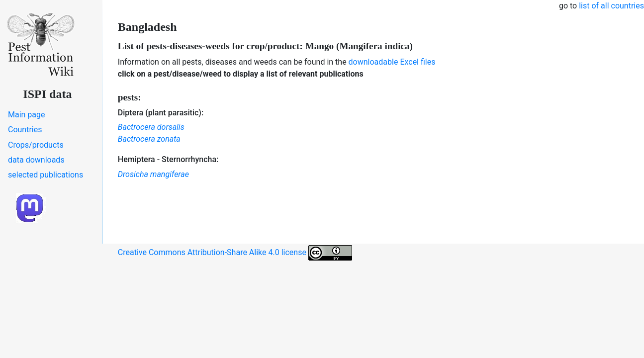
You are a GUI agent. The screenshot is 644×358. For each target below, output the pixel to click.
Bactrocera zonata (149, 139)
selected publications (46, 175)
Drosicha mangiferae (153, 174)
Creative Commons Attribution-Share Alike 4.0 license (235, 253)
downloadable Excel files (392, 62)
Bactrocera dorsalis (151, 127)
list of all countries (611, 6)
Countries (25, 130)
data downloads (36, 160)
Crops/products (36, 145)
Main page (27, 115)
